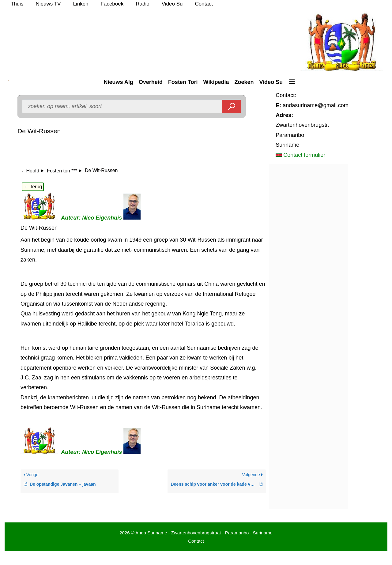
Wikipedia (216, 82)
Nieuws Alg (118, 82)
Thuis (17, 4)
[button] (292, 82)
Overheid (151, 82)
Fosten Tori (183, 82)
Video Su (172, 4)
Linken (81, 4)
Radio (142, 4)
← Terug (33, 187)
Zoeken (244, 82)
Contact (204, 4)
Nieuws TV (48, 4)
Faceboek (112, 4)
